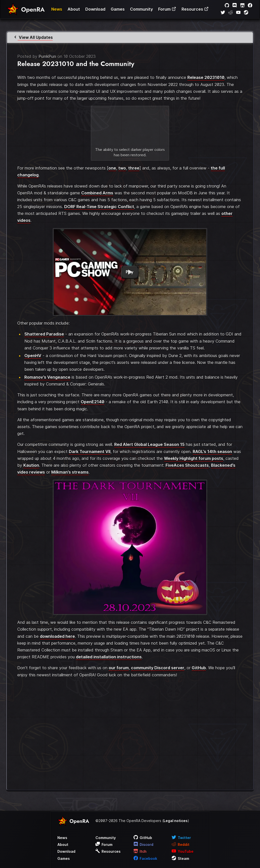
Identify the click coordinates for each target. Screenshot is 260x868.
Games (118, 9)
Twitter (181, 838)
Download (95, 9)
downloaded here (57, 636)
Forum (167, 9)
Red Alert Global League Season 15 (149, 444)
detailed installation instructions (109, 657)
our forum (119, 668)
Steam (181, 858)
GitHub (199, 668)
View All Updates (33, 37)
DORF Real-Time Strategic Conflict (99, 207)
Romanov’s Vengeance (47, 377)
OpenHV (33, 356)
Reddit (181, 845)
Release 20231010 (206, 77)
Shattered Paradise (44, 334)
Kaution (31, 465)
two (122, 168)
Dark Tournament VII (90, 452)
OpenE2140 (93, 402)
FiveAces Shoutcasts (187, 465)
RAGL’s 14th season (212, 452)
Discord (144, 845)
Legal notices (176, 821)
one (112, 168)
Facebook (145, 858)
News (57, 9)
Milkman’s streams (70, 472)
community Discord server (158, 668)
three (134, 168)
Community (141, 9)
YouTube (183, 851)
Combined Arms (97, 193)
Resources (195, 9)
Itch (140, 851)
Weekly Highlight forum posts (194, 458)
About (74, 9)
